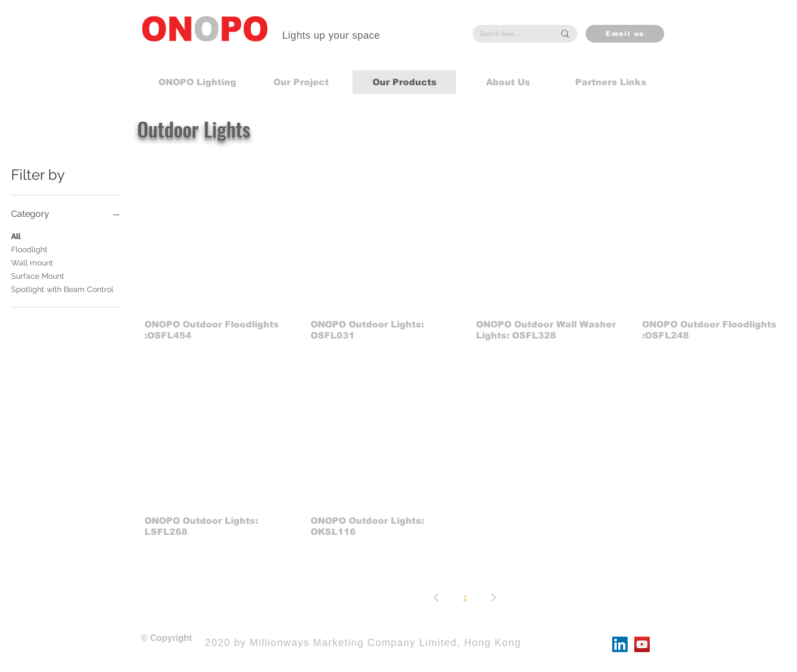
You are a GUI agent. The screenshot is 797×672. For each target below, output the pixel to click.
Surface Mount (38, 275)
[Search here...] (509, 34)
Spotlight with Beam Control (62, 288)
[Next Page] (494, 597)
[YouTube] (642, 644)
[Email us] (625, 34)
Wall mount (32, 262)
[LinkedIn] (620, 644)
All (16, 235)
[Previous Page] (436, 597)
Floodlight (29, 249)
